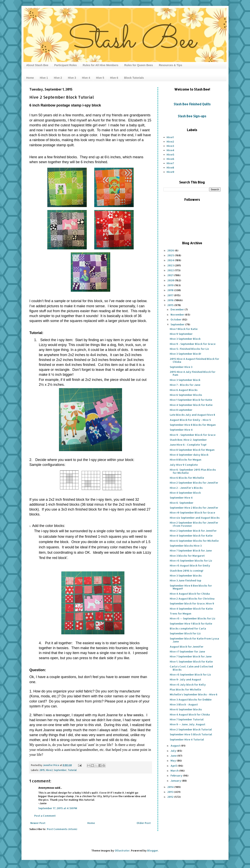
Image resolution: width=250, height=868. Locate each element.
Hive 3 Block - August (184, 704)
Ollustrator (122, 850)
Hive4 (170, 150)
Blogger (153, 850)
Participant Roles (65, 65)
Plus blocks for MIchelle (185, 689)
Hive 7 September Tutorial (187, 719)
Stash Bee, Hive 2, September (188, 440)
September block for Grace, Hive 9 (192, 603)
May (174, 761)
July (174, 751)
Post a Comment (45, 816)
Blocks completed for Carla (188, 628)
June (174, 756)
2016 (171, 300)
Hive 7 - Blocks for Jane (185, 385)
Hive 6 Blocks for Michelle (187, 478)
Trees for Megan (181, 614)
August (176, 746)
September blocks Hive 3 (186, 546)
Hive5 (170, 155)
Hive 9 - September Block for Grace (193, 344)
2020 (171, 280)
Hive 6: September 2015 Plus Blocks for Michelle (193, 471)
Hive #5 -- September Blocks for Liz (193, 618)
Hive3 (170, 146)
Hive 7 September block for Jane (191, 656)
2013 (171, 792)
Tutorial (72, 770)
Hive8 (170, 167)
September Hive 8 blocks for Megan (193, 425)
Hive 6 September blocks (186, 709)
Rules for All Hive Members (100, 65)
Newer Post (38, 823)
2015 (42, 770)
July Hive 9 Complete (184, 465)
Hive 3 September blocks (186, 576)
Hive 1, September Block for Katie (191, 662)
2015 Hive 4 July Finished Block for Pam (193, 373)
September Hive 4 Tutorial (187, 739)
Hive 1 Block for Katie (184, 329)
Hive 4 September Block (185, 493)
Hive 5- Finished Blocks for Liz (189, 349)
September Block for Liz (185, 633)
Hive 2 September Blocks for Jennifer (194, 483)
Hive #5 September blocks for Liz (191, 561)
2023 (171, 265)
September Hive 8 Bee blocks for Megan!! (191, 587)
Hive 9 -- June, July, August (187, 724)
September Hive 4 (181, 430)
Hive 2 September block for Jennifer (193, 531)
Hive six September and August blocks (195, 518)
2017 (171, 295)
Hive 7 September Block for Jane (191, 551)
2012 (171, 797)
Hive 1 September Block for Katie (191, 400)
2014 (171, 787)
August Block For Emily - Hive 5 (190, 420)
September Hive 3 (181, 367)
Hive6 (170, 159)
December (178, 309)
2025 (171, 255)
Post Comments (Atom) (62, 829)
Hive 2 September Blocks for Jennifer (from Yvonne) (194, 524)
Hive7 (170, 163)
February (177, 775)
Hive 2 (58, 78)
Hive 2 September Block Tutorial (191, 729)
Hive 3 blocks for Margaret (187, 556)
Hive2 (49, 770)
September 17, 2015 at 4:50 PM (58, 808)
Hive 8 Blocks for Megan (186, 460)
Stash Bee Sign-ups (192, 116)
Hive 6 (114, 78)
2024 (171, 260)
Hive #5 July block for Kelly (188, 685)
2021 (171, 275)
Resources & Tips (171, 65)
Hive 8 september (181, 410)
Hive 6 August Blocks (184, 390)
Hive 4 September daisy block (189, 455)
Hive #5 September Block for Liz (190, 675)
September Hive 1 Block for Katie (191, 624)
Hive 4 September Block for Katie (191, 609)
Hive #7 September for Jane (187, 651)
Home (30, 78)
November (178, 315)
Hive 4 (86, 78)
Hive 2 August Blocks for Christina (192, 599)
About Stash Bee (37, 65)
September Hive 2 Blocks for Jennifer (194, 508)
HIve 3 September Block (185, 339)
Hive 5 (100, 78)
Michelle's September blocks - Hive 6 (194, 694)
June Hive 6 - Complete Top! (188, 445)
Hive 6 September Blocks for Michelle (194, 541)
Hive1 (170, 137)
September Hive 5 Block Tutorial (191, 734)
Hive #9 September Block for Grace (192, 513)
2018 (171, 290)
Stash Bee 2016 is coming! (187, 571)
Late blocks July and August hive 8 (192, 415)
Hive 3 (72, 78)
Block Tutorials (134, 78)
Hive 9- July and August (185, 679)
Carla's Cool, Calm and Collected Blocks (191, 668)
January (176, 781)
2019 (171, 285)
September (60, 770)
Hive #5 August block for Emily (190, 565)
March (175, 771)
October (176, 319)
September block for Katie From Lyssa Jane (194, 640)
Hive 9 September (181, 334)
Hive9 (170, 172)
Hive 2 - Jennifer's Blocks (186, 488)
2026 (171, 250)
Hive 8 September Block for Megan (192, 450)
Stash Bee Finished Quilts (192, 104)
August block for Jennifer (187, 647)
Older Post (144, 823)
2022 (171, 270)
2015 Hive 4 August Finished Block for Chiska (194, 360)
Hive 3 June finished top (185, 580)
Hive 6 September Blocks (186, 395)
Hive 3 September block (185, 380)
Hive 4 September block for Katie (191, 405)
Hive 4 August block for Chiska (190, 594)
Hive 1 (44, 78)
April (174, 766)
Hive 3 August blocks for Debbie (191, 700)
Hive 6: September (182, 503)
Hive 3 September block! (185, 354)
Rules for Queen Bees (139, 65)
